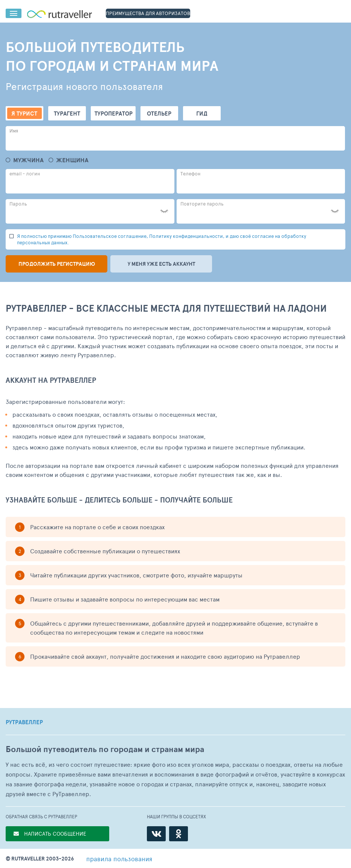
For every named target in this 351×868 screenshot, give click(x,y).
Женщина (72, 160)
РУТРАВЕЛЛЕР (24, 722)
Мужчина (28, 160)
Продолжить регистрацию (57, 264)
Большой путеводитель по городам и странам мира (105, 749)
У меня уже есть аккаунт (161, 264)
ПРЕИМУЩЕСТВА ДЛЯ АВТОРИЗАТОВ (148, 13)
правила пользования (119, 859)
